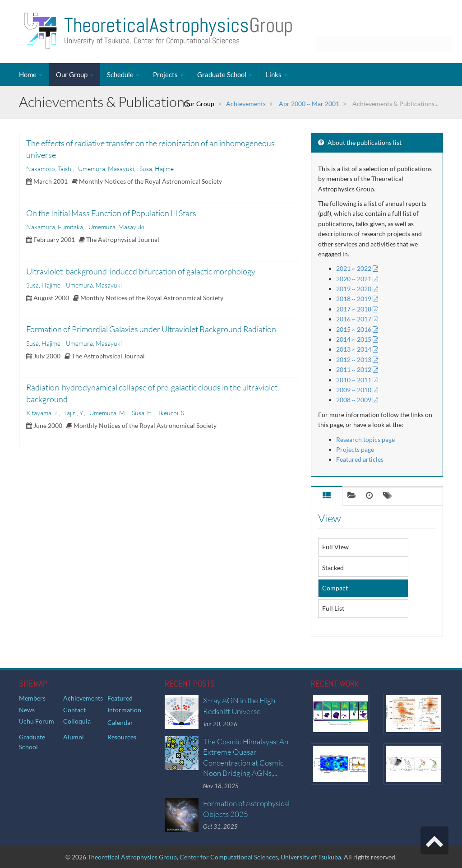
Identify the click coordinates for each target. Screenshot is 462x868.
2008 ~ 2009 (357, 400)
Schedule (123, 74)
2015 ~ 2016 (357, 329)
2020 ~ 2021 (357, 279)
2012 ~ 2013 (357, 360)
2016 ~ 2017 (357, 319)
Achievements (246, 104)
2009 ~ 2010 (357, 390)
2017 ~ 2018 (357, 309)
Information (124, 710)
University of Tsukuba (311, 857)
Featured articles (360, 459)
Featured (120, 698)
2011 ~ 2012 (357, 369)
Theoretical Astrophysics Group (132, 857)
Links (277, 74)
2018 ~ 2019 (357, 299)
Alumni (74, 737)
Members (32, 698)
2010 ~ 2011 (357, 380)
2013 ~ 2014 (357, 349)
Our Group (75, 74)
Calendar (120, 722)
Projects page (355, 449)
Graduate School (225, 74)
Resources (122, 737)
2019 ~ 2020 (357, 289)
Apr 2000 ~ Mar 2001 (308, 104)
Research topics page (365, 439)
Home (31, 74)
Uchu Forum (37, 721)
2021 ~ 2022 (357, 268)
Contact (74, 710)
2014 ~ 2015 (357, 339)
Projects (168, 74)
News (27, 710)
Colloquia (77, 721)
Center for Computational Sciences (229, 857)
